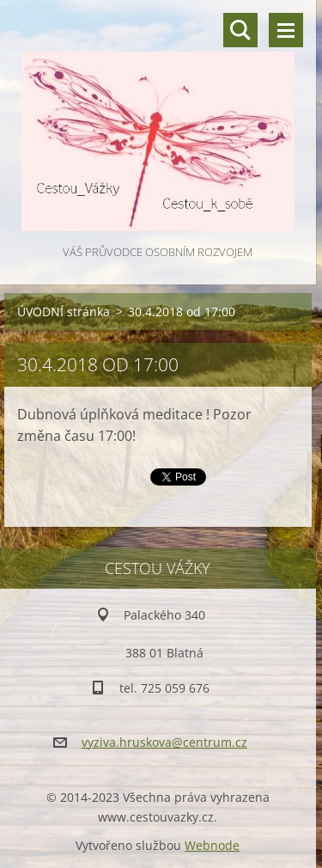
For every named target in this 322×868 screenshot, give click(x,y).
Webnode (212, 845)
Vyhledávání (240, 30)
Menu (286, 30)
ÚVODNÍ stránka (64, 312)
